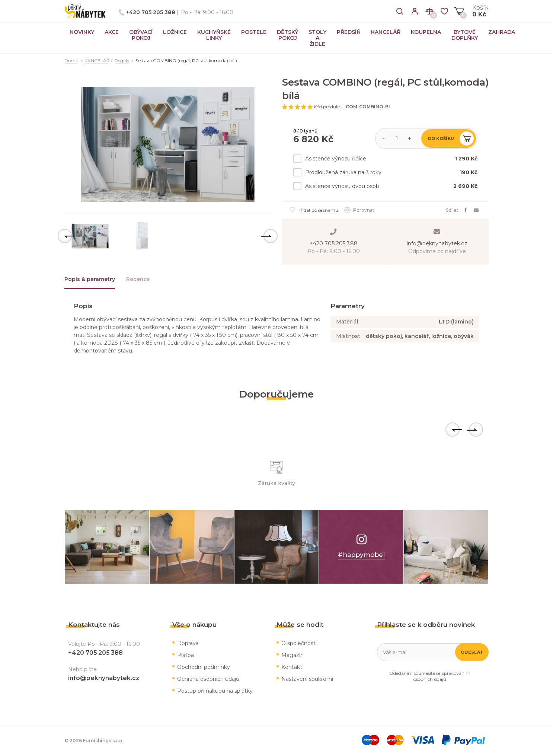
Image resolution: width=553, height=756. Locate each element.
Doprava (188, 643)
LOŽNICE (175, 32)
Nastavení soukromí (307, 679)
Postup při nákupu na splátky (215, 691)
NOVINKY (82, 32)
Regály (122, 60)
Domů (71, 60)
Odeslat (472, 652)
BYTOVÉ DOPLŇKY (465, 35)
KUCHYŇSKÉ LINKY (214, 35)
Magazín (293, 655)
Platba (186, 655)
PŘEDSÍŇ (349, 32)
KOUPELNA (426, 32)
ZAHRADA (502, 32)
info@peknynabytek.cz (437, 243)
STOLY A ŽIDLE (317, 38)
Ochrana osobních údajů (208, 679)
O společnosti (299, 643)
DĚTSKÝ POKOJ (287, 35)
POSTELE (254, 32)
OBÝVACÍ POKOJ (141, 35)
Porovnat (359, 210)
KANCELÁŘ (386, 32)
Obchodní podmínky (204, 667)
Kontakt (292, 667)
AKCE (112, 32)
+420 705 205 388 (151, 12)
